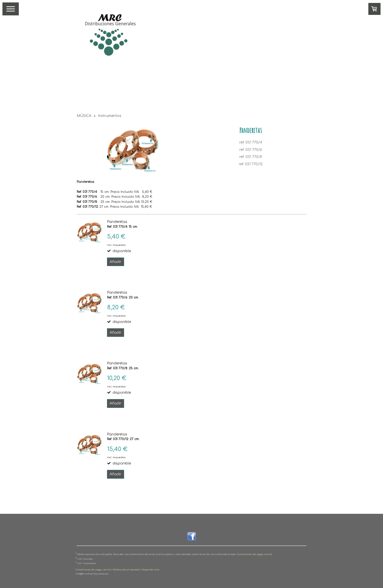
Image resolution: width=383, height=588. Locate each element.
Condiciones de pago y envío (255, 554)
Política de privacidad (126, 570)
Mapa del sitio (150, 570)
